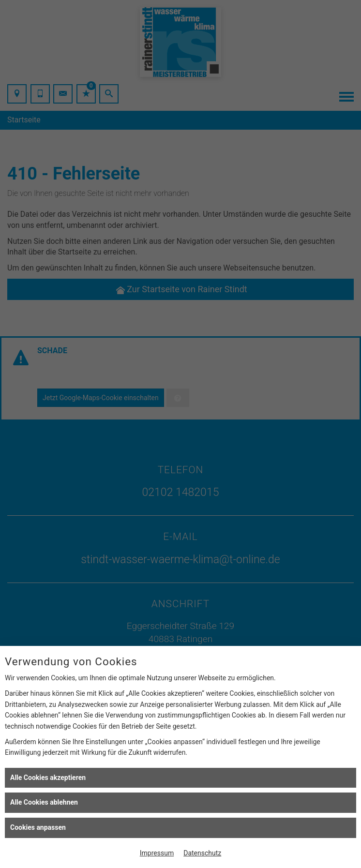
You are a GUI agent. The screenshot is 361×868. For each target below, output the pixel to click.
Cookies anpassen (38, 827)
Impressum (157, 853)
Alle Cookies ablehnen (44, 802)
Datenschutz (202, 853)
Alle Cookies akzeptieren (48, 778)
